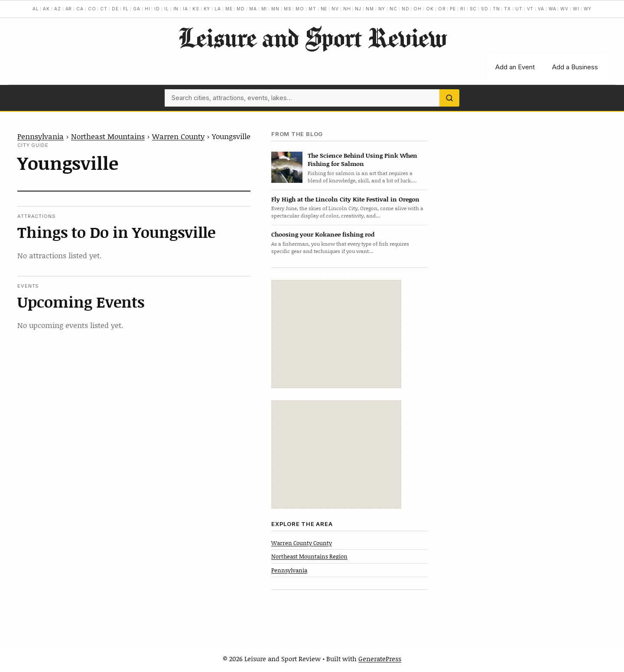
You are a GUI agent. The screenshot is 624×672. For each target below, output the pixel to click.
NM (370, 9)
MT (312, 9)
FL (126, 9)
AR (69, 9)
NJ (358, 9)
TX (507, 9)
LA (218, 9)
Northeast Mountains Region (309, 556)
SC (473, 9)
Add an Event (515, 67)
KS (196, 9)
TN (496, 9)
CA (80, 9)
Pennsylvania (41, 136)
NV (335, 9)
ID (157, 9)
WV (564, 9)
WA (552, 9)
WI (576, 9)
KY (207, 9)
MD (241, 9)
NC (393, 9)
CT (104, 9)
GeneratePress (380, 659)
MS (288, 9)
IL (167, 9)
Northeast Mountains (108, 136)
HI (148, 9)
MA (253, 9)
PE (453, 9)
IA (185, 9)
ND (406, 9)
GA (137, 9)
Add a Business (575, 67)
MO (300, 9)
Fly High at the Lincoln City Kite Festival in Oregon (345, 199)
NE (324, 9)
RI (463, 9)
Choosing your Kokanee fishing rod (323, 234)
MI (264, 9)
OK (430, 9)
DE (115, 9)
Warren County (178, 136)
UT (519, 9)
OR (442, 9)
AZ (58, 9)
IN (176, 9)
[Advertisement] (336, 334)
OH (418, 9)
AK (46, 9)
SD (485, 9)
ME (229, 9)
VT (530, 9)
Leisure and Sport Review (312, 37)
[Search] (449, 98)
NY (382, 9)
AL (36, 9)
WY (588, 9)
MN (275, 9)
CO (92, 9)
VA (541, 9)
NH (347, 9)
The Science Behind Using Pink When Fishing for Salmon (362, 159)
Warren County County (302, 543)
